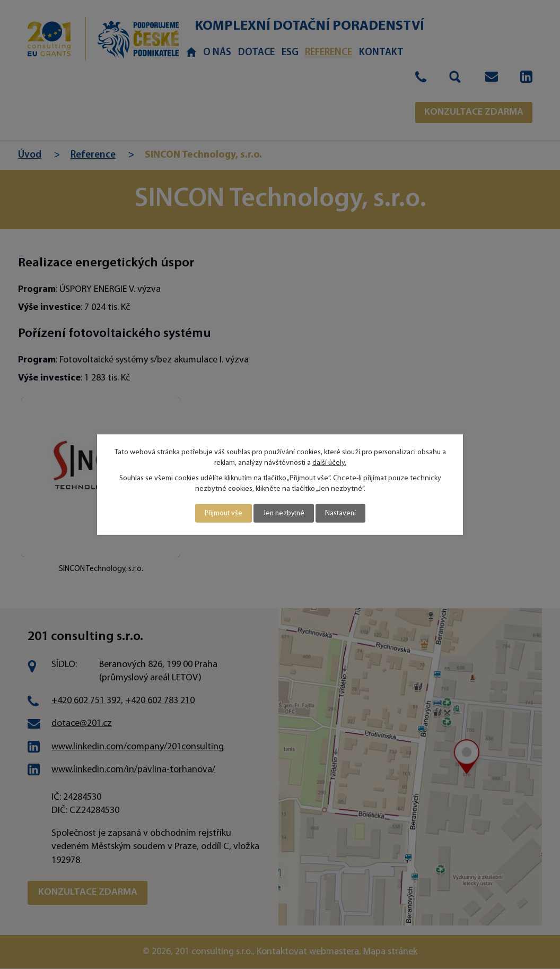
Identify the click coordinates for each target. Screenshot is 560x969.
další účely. (329, 462)
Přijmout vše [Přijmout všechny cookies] (221, 513)
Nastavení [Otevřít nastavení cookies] (342, 513)
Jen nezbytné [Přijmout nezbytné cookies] (283, 513)
